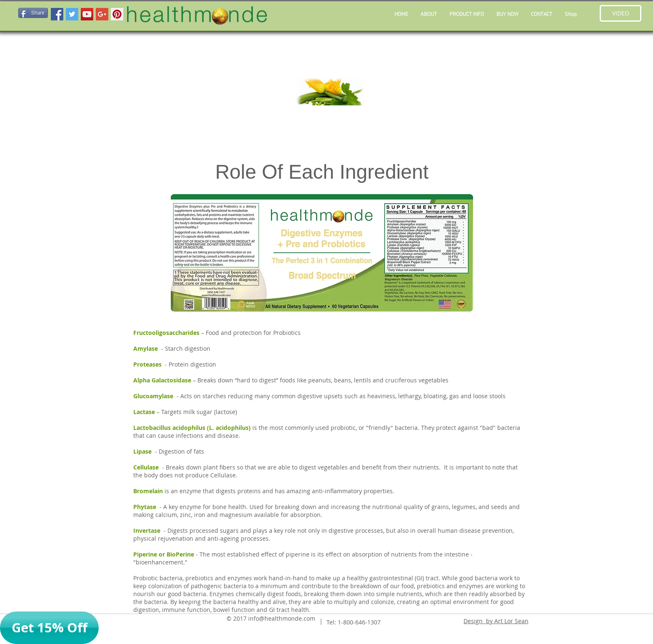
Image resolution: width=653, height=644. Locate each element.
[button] (467, 15)
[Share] (33, 13)
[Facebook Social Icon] (57, 14)
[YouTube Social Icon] (87, 14)
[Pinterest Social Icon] (117, 14)
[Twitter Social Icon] (72, 14)
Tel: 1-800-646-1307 (354, 622)
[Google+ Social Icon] (102, 14)
